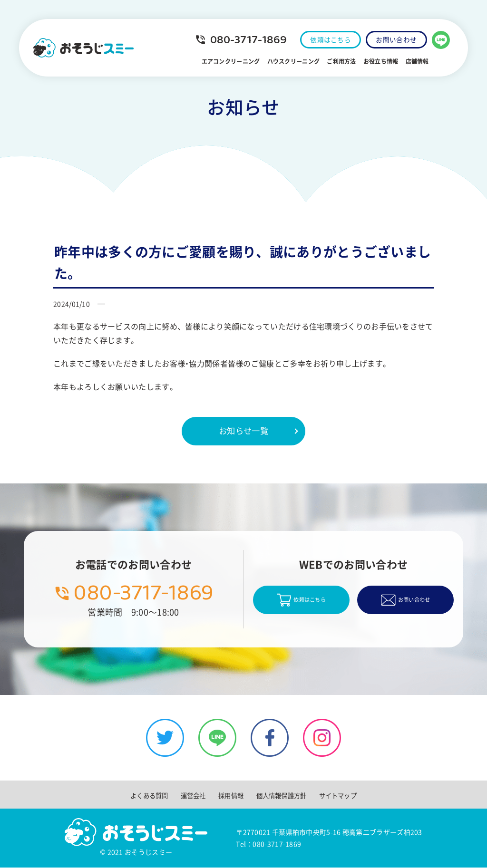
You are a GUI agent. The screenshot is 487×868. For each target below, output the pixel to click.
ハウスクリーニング (286, 61)
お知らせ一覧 (243, 431)
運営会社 (191, 796)
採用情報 (230, 796)
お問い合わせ (395, 39)
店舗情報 (410, 61)
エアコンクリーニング (223, 61)
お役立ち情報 (374, 61)
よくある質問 (146, 796)
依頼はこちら (325, 39)
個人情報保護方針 (282, 796)
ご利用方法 (334, 61)
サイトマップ (341, 796)
